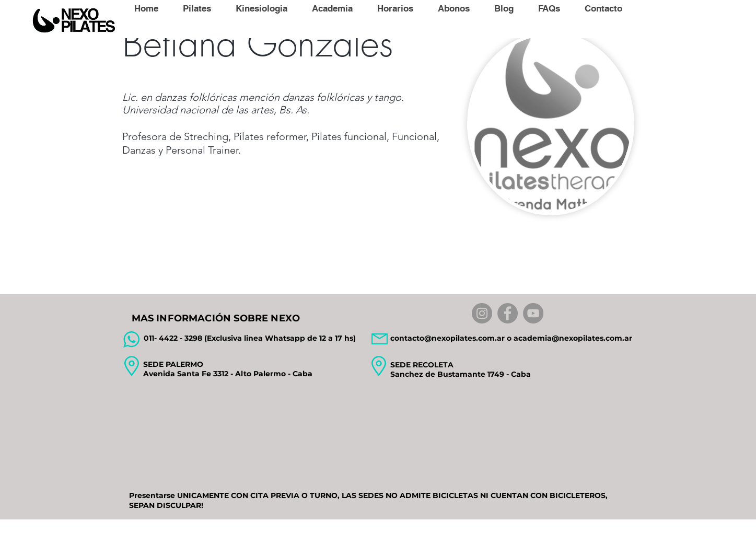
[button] (197, 8)
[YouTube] (533, 313)
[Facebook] (508, 313)
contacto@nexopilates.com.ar (447, 338)
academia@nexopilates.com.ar (573, 338)
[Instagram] (482, 313)
